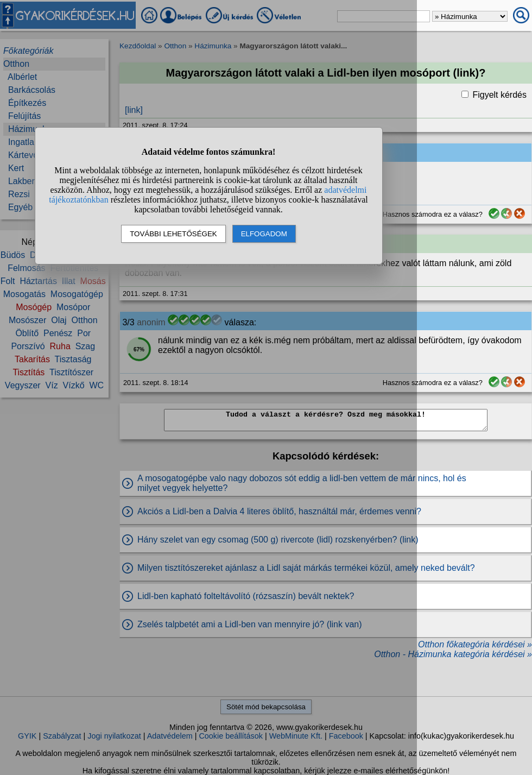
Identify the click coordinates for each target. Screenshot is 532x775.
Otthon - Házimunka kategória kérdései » (453, 654)
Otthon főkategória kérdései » (475, 644)
